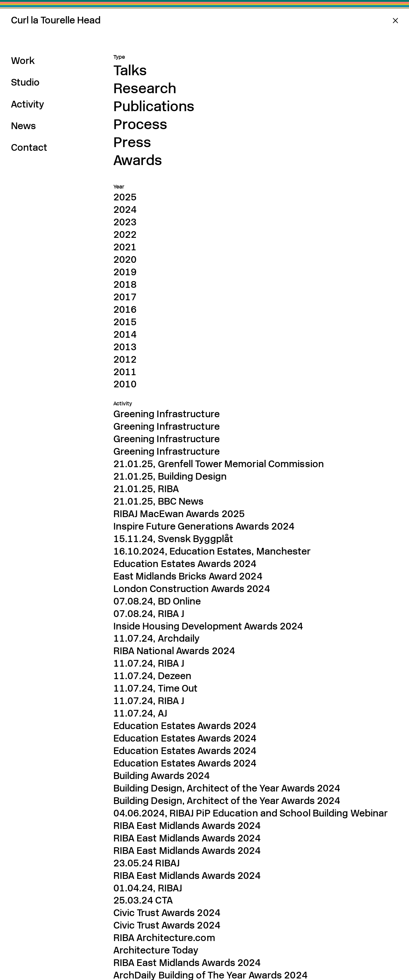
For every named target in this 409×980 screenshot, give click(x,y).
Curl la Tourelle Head (56, 20)
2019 (125, 272)
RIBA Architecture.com (164, 938)
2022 (125, 234)
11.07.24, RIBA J (149, 663)
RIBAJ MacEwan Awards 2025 (179, 514)
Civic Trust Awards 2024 (167, 913)
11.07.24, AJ (140, 713)
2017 (125, 297)
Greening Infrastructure (167, 414)
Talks (130, 70)
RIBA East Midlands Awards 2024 (187, 963)
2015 (125, 322)
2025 (125, 197)
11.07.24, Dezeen (153, 676)
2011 (125, 372)
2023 (125, 222)
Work (23, 61)
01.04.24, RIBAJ (148, 888)
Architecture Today (156, 950)
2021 (125, 247)
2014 (125, 334)
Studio (25, 82)
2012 (125, 359)
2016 (125, 309)
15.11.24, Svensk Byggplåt (173, 539)
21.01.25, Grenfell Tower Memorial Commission (219, 464)
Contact (29, 147)
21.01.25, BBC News (159, 501)
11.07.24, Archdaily (157, 638)
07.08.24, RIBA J (149, 614)
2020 (125, 259)
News (23, 126)
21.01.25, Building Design (170, 476)
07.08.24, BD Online (157, 601)
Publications (154, 106)
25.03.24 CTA (143, 900)
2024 (125, 210)
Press (132, 142)
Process (140, 124)
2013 (125, 347)
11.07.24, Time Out (156, 688)
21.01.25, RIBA (146, 489)
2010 (125, 384)
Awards (138, 160)
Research (145, 88)
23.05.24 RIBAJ (147, 863)
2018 (125, 284)
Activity (28, 104)
